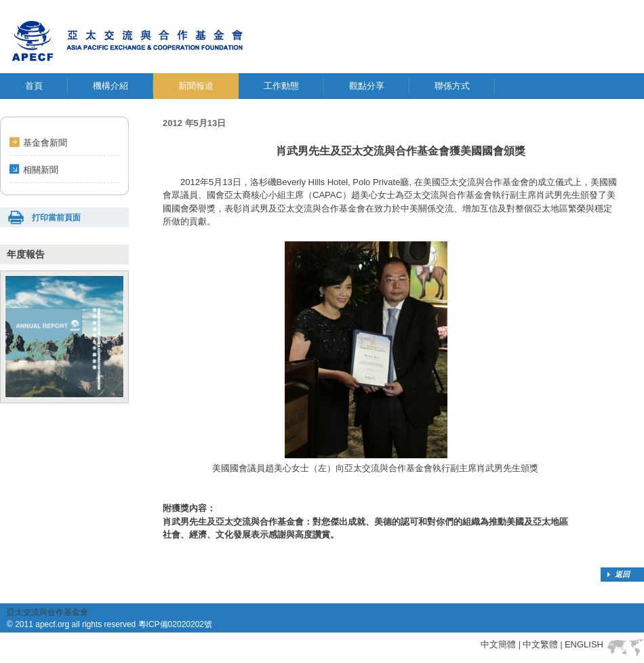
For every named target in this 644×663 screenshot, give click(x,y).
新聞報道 (196, 86)
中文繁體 (540, 644)
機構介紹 (110, 86)
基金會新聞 (45, 143)
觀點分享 (367, 86)
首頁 (34, 86)
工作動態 (281, 86)
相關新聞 (41, 170)
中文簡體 (498, 644)
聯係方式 (452, 86)
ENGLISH (584, 644)
